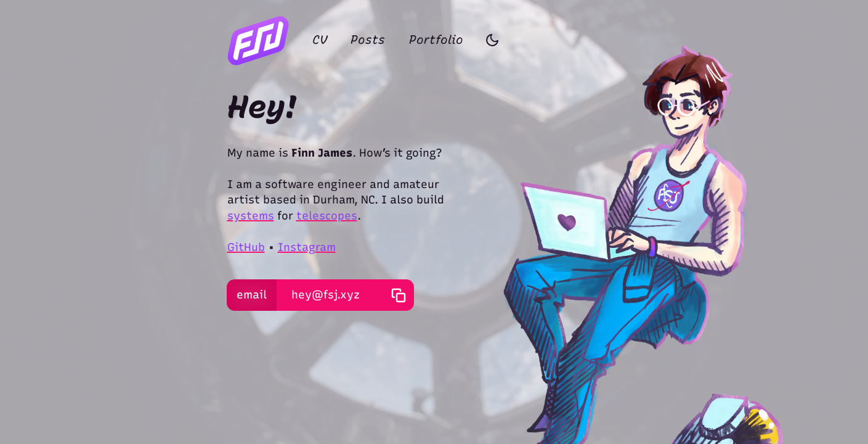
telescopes (327, 216)
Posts (368, 40)
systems (251, 216)
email (252, 295)
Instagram (307, 247)
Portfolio (436, 40)
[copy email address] (398, 295)
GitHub (246, 247)
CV (320, 40)
